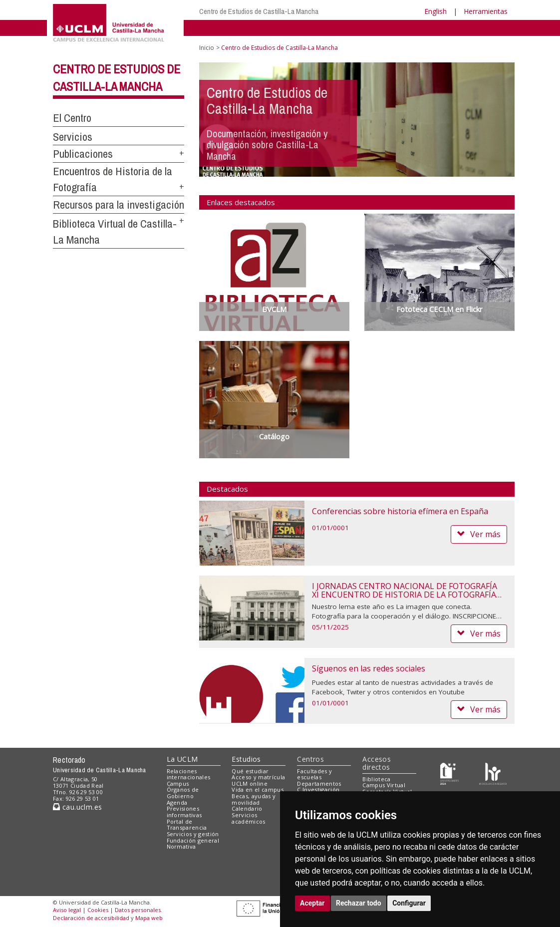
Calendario (247, 808)
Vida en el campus (258, 789)
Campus (178, 783)
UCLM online (250, 783)
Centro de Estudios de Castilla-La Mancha (259, 11)
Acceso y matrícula (258, 777)
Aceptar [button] (312, 903)
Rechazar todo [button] (359, 903)
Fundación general (193, 840)
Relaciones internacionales (189, 774)
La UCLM (182, 759)
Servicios (73, 137)
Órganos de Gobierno (183, 793)
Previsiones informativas (184, 812)
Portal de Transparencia (187, 825)
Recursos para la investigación (119, 205)
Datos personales (138, 910)
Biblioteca (376, 779)
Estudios (246, 759)
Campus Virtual (384, 785)
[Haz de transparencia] (449, 773)
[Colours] (493, 773)
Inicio (207, 48)
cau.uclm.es (77, 807)
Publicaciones (83, 154)
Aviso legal (67, 910)
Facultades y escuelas (314, 774)
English (435, 11)
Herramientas (486, 11)
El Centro (72, 118)
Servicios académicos (248, 818)
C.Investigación (318, 789)
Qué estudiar (250, 771)
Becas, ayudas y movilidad (254, 799)
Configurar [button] (409, 903)
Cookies (98, 910)
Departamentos (319, 783)
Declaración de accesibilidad (91, 918)
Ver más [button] (479, 534)
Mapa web (149, 918)
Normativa (181, 846)
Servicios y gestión (193, 834)
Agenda (177, 802)
